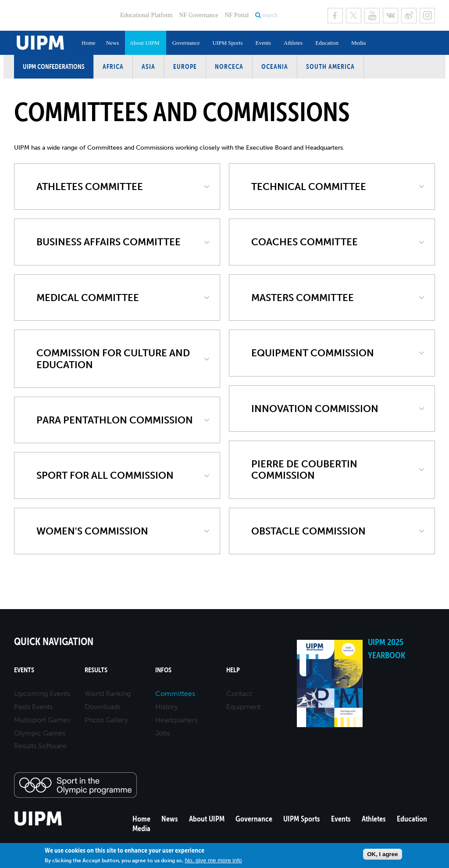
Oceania (275, 66)
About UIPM (144, 43)
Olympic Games (40, 733)
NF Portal (237, 15)
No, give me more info (213, 860)
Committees (175, 694)
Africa (113, 66)
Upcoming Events (42, 694)
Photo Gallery (106, 720)
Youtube (372, 16)
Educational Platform (146, 15)
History (167, 707)
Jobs (163, 733)
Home (89, 43)
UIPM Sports (227, 43)
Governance (186, 43)
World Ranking (108, 694)
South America (330, 66)
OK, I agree (382, 854)
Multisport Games (42, 720)
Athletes (293, 43)
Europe (185, 66)
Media (358, 43)
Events (263, 43)
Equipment (243, 707)
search (270, 15)
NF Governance (198, 15)
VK (390, 16)
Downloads (103, 707)
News (113, 43)
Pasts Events (33, 707)
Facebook (335, 16)
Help (233, 670)
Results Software (40, 746)
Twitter (354, 16)
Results (96, 670)
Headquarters (176, 720)
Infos (163, 670)
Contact (239, 694)
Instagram (427, 16)
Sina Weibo (409, 16)
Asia (148, 66)
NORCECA (229, 66)
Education (327, 43)
